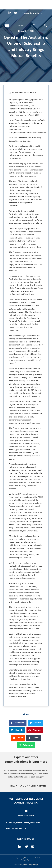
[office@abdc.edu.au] (26, 811)
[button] (7, 25)
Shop (21, 25)
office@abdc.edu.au (26, 816)
